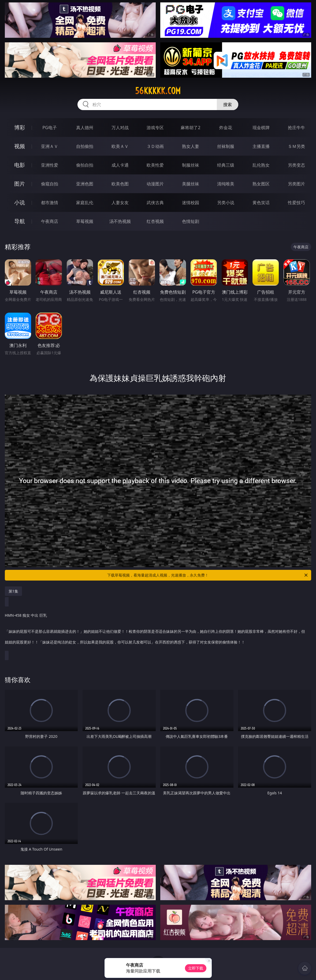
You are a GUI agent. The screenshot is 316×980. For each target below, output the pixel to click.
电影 (20, 165)
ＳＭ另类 (296, 146)
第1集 (13, 591)
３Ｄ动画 (155, 146)
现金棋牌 (261, 128)
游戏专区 (155, 128)
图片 (20, 184)
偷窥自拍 (50, 184)
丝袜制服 (226, 146)
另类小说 (226, 203)
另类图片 (296, 184)
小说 (20, 202)
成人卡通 (120, 165)
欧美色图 (120, 184)
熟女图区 (261, 184)
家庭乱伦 (85, 203)
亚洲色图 (85, 184)
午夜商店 (50, 221)
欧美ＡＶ (120, 146)
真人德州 (85, 128)
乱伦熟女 (261, 165)
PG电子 (49, 128)
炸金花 (226, 128)
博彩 (20, 127)
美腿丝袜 (191, 184)
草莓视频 (85, 221)
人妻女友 (120, 203)
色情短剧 (191, 221)
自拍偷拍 (85, 146)
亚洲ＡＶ (50, 146)
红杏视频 (155, 221)
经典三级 (226, 165)
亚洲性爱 (50, 165)
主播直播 (261, 146)
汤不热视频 (120, 221)
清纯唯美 (226, 184)
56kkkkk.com (158, 91)
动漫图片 (155, 184)
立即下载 (196, 968)
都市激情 (50, 203)
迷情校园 (191, 203)
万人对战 (120, 128)
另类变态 (296, 165)
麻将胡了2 (190, 128)
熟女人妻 (191, 146)
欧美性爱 (155, 165)
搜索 (228, 104)
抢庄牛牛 (296, 128)
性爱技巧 (296, 203)
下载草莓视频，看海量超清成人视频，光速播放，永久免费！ (208, 575)
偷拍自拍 (85, 165)
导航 (20, 221)
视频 (20, 146)
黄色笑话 (261, 203)
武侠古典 (155, 203)
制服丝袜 (191, 165)
